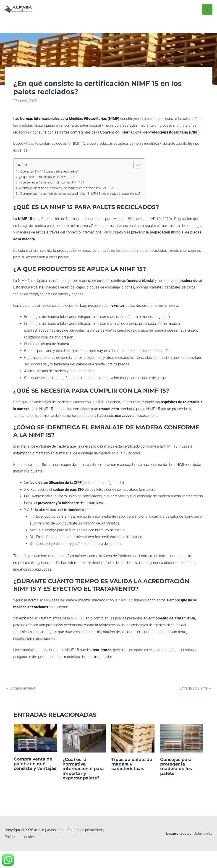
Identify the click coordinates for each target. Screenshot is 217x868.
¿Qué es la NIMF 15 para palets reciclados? (49, 172)
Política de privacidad (85, 830)
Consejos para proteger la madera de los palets (177, 766)
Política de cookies (20, 837)
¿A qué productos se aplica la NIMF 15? (46, 177)
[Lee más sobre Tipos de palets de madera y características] (133, 738)
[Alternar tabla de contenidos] (135, 165)
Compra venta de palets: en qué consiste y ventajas (34, 766)
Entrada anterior (20, 688)
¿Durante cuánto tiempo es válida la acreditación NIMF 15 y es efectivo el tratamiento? (80, 194)
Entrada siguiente (196, 688)
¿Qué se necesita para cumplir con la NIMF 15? (51, 182)
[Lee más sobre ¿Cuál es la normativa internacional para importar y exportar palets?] (84, 738)
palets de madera (135, 250)
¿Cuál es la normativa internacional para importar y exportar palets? (82, 768)
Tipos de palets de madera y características (130, 764)
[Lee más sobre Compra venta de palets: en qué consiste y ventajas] (35, 738)
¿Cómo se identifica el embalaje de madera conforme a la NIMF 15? (66, 188)
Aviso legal (56, 830)
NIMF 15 (78, 618)
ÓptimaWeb (203, 833)
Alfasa (29, 143)
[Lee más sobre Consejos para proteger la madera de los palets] (182, 738)
